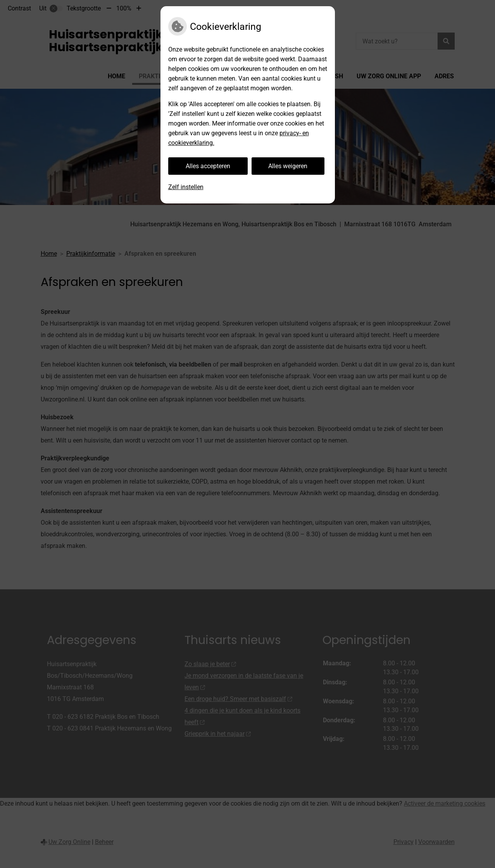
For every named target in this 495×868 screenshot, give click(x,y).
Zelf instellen (186, 187)
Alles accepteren (208, 166)
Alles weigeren (288, 166)
